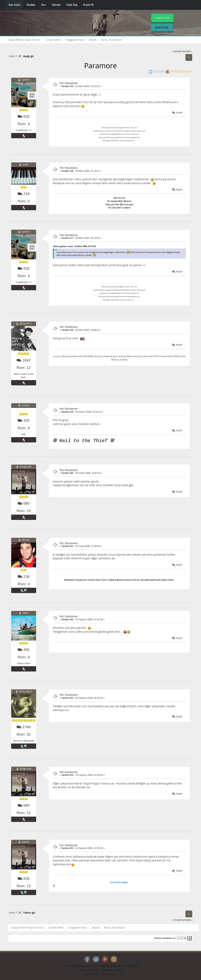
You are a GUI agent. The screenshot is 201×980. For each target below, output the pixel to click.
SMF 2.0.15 (69, 966)
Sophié (26, 842)
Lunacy (25, 405)
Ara (43, 5)
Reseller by (85, 970)
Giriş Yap (72, 5)
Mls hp (25, 540)
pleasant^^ (26, 323)
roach (26, 164)
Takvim (56, 5)
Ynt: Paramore (68, 83)
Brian (119, 970)
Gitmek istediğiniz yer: (165, 938)
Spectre (26, 80)
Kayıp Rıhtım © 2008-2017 (125, 966)
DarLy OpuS (26, 691)
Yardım (31, 5)
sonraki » (187, 51)
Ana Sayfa (14, 5)
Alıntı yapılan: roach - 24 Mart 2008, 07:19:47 (75, 246)
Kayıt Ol (88, 5)
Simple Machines (100, 966)
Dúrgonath (26, 467)
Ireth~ (26, 613)
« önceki (177, 51)
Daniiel (96, 970)
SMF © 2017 (83, 966)
